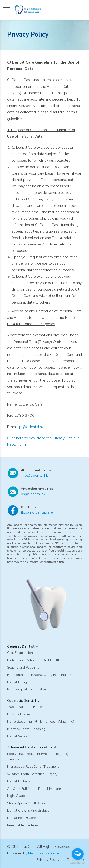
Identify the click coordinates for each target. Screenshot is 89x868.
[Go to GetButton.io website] (78, 863)
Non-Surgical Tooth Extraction (30, 689)
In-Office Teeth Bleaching (26, 729)
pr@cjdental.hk (31, 427)
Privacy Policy (48, 860)
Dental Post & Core (22, 818)
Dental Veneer (18, 736)
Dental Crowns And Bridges (28, 810)
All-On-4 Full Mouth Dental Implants (34, 789)
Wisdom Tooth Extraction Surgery (32, 774)
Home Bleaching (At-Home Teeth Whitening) (41, 722)
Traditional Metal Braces (25, 707)
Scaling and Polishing (23, 667)
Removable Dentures (23, 825)
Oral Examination (20, 653)
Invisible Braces (19, 714)
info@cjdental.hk (34, 476)
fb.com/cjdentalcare (37, 512)
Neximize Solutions (44, 853)
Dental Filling (17, 682)
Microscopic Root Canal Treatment (33, 767)
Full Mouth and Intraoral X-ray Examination (39, 675)
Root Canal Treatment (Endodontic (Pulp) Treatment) (38, 757)
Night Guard (16, 796)
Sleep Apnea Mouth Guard (27, 803)
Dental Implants (19, 781)
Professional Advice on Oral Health (34, 660)
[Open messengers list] (78, 854)
